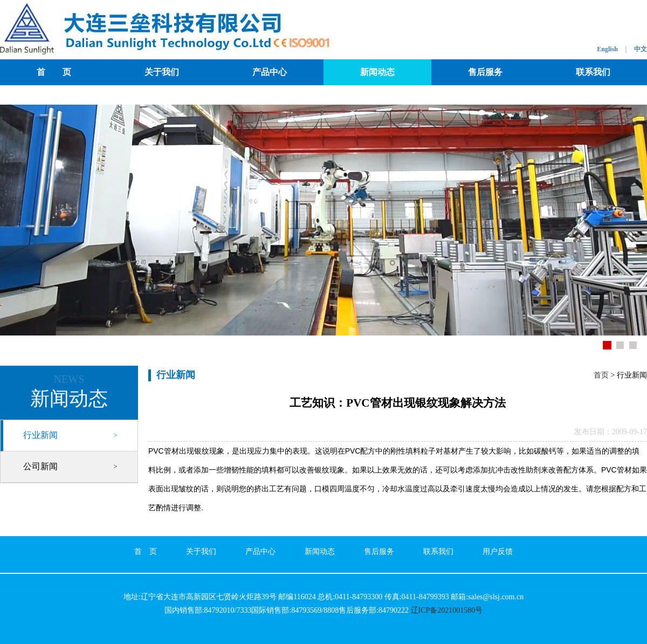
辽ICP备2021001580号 (447, 610)
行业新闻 (40, 435)
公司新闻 (40, 466)
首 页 (54, 72)
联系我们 (593, 72)
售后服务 (485, 72)
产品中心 (270, 72)
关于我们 (162, 72)
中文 (641, 49)
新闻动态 (377, 72)
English (607, 49)
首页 (601, 375)
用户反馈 (498, 551)
